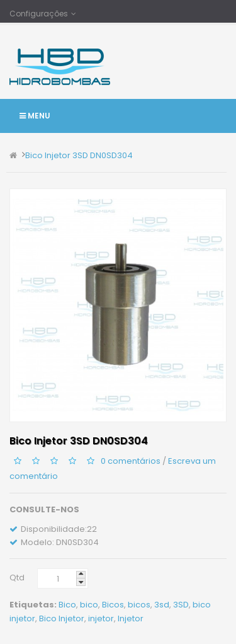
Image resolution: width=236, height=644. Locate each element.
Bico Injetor (62, 618)
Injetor (131, 618)
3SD (181, 605)
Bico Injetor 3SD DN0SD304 (79, 155)
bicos (139, 605)
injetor (101, 618)
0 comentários (131, 461)
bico (89, 605)
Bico (67, 605)
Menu (35, 116)
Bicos (113, 605)
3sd (162, 605)
